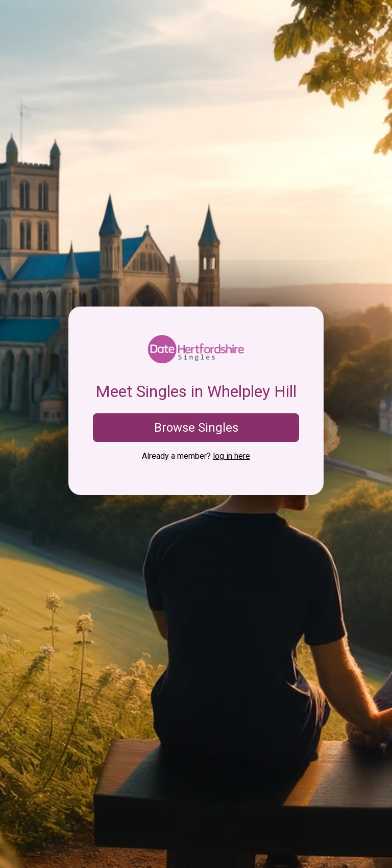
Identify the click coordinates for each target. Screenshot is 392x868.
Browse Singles (196, 428)
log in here (231, 456)
